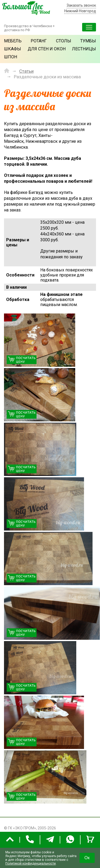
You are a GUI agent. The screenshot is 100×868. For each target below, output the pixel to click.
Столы (64, 41)
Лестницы (84, 49)
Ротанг (39, 41)
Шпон (11, 57)
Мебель (13, 41)
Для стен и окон (47, 49)
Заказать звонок (81, 5)
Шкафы (13, 49)
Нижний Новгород (80, 11)
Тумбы (88, 41)
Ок (87, 858)
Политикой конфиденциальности (31, 863)
